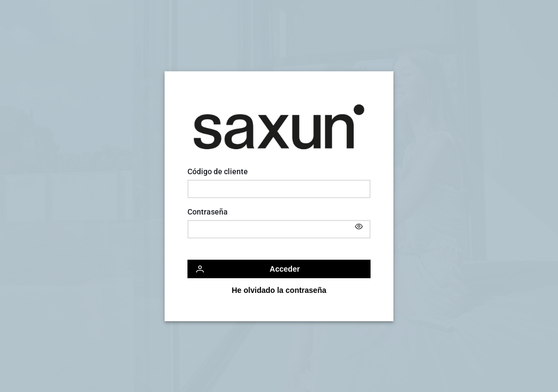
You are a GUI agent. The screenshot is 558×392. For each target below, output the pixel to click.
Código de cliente (218, 171)
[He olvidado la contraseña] (279, 290)
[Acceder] (279, 269)
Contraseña (208, 212)
